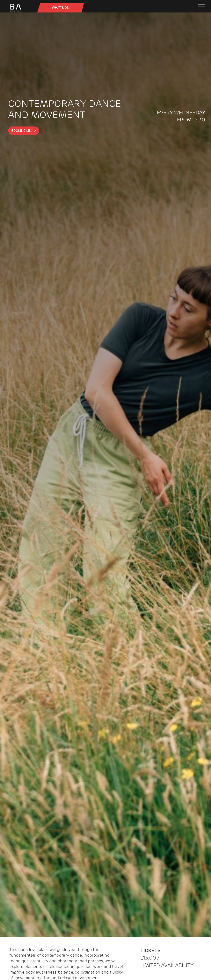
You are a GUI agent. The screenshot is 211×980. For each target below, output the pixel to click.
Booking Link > (24, 131)
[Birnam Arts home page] (16, 11)
